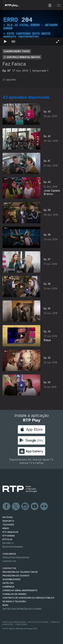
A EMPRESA (8, 587)
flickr (44, 506)
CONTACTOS (9, 568)
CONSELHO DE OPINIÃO (15, 594)
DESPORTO (8, 521)
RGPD (5, 605)
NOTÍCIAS (8, 517)
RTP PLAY (8, 539)
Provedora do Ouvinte (16, 576)
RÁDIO (6, 528)
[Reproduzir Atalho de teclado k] (5, 41)
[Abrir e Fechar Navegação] (59, 5)
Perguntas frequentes (16, 558)
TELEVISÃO (8, 525)
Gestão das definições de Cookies (22, 609)
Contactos (9, 561)
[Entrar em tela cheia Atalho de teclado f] (58, 41)
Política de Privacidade (14, 622)
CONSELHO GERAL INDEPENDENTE (20, 590)
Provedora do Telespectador (20, 572)
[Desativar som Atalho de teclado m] (13, 41)
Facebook (7, 506)
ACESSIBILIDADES (12, 579)
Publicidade (21, 624)
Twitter (16, 506)
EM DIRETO (8, 543)
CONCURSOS (9, 554)
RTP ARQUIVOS (10, 532)
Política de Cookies (38, 622)
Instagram (25, 506)
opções (9, 80)
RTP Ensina (9, 536)
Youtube (35, 506)
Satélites (8, 583)
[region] (32, 28)
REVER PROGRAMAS (13, 547)
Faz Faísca (14, 64)
